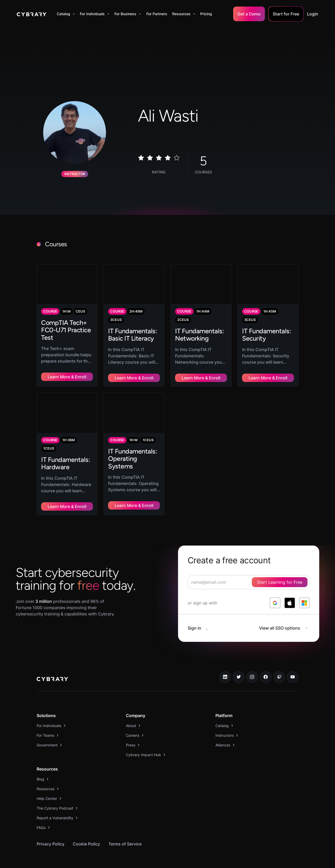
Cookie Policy (86, 830)
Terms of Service (125, 830)
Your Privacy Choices (184, 861)
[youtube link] (293, 663)
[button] (66, 14)
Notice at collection (135, 861)
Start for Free (286, 14)
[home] (32, 14)
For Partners (157, 14)
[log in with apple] (290, 589)
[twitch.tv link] (279, 663)
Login (313, 14)
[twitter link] (239, 663)
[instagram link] (252, 663)
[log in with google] (275, 589)
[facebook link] (266, 663)
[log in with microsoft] (304, 589)
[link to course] (67, 322)
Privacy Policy (51, 830)
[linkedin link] (225, 663)
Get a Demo (249, 14)
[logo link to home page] (52, 666)
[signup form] (249, 569)
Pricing (206, 14)
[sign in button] (200, 614)
